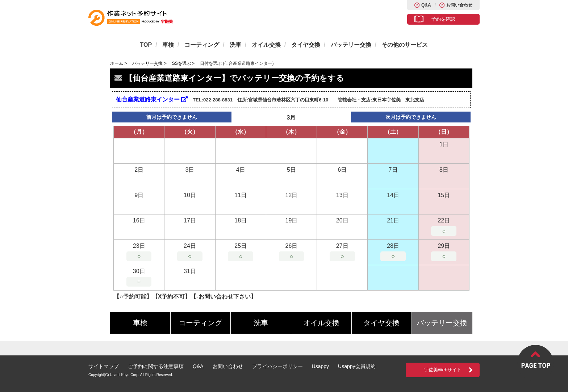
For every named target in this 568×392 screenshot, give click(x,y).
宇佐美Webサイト (443, 370)
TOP (146, 45)
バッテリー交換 (351, 45)
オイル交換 (266, 45)
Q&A (426, 5)
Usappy (320, 366)
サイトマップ (104, 366)
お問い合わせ (459, 5)
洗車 (235, 45)
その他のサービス (405, 45)
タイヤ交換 (306, 45)
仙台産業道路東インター (152, 99)
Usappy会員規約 (357, 366)
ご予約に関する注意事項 (156, 366)
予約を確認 (443, 19)
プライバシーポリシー (277, 366)
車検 (168, 45)
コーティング (202, 45)
